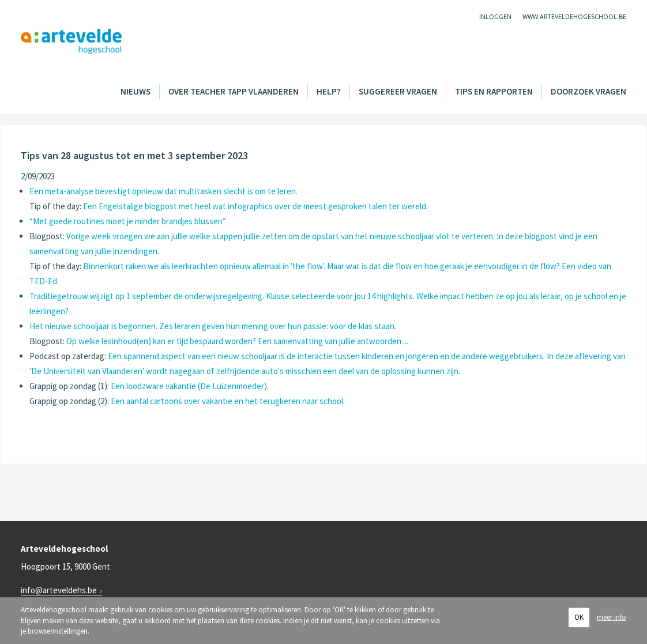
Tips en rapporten (494, 91)
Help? (329, 91)
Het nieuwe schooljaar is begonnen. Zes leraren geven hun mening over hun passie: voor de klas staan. (213, 326)
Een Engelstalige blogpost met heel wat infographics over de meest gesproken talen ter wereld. (255, 206)
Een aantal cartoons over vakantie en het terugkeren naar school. (228, 401)
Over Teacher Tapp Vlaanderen (234, 91)
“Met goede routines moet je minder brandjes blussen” (128, 221)
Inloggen (495, 16)
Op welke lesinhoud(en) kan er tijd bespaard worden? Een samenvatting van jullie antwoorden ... (237, 341)
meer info (612, 617)
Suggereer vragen (398, 91)
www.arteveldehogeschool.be (574, 16)
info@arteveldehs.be (59, 590)
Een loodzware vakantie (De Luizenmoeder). (190, 386)
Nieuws (136, 91)
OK (579, 617)
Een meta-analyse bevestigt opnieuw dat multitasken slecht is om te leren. (163, 191)
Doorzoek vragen (588, 91)
